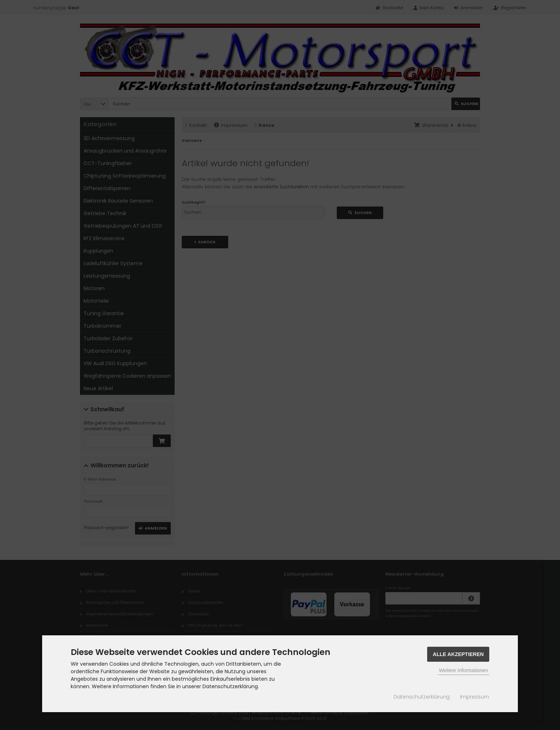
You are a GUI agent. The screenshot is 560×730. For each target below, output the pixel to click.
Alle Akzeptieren (458, 654)
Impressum (475, 697)
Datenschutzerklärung (422, 697)
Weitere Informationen (463, 670)
